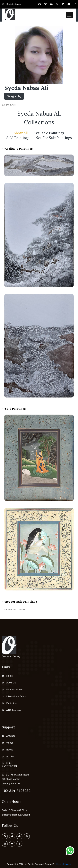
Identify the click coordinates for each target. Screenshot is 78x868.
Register (11, 4)
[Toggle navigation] (69, 15)
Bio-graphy (14, 96)
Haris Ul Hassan (64, 864)
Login (18, 4)
